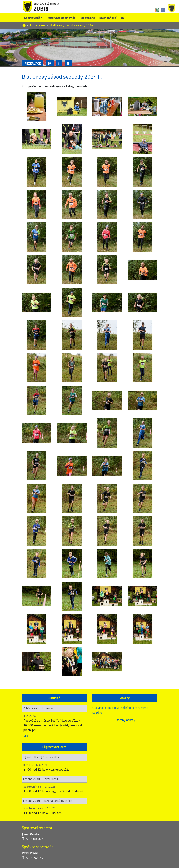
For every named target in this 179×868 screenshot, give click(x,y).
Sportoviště (32, 18)
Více (26, 736)
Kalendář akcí (108, 18)
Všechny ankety (125, 720)
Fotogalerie (87, 18)
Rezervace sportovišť (61, 18)
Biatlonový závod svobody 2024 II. (73, 25)
